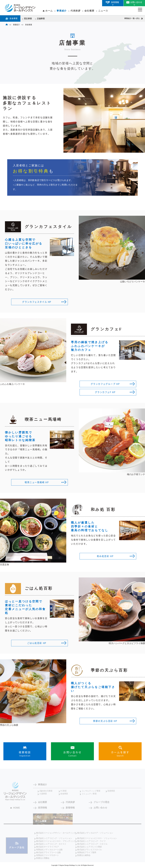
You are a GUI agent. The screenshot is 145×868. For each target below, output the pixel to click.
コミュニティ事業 (89, 796)
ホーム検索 (41, 823)
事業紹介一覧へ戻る (132, 18)
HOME (17, 810)
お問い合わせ (70, 810)
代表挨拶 (75, 11)
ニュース (103, 11)
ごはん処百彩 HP (37, 643)
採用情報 (117, 804)
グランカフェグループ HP (105, 384)
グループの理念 (95, 804)
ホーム (49, 11)
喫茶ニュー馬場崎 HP (37, 482)
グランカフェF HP (105, 392)
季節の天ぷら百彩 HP (105, 721)
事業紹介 (62, 11)
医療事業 (111, 793)
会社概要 (89, 11)
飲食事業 (14, 18)
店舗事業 (41, 19)
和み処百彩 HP (105, 556)
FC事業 (64, 793)
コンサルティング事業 (91, 793)
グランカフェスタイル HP (37, 302)
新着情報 (42, 810)
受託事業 (28, 19)
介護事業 (43, 796)
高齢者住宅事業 (46, 793)
